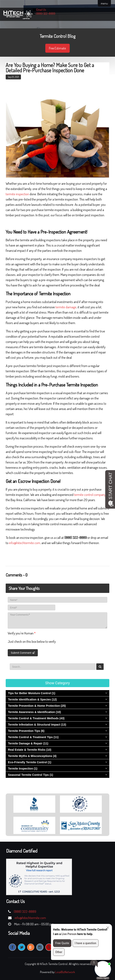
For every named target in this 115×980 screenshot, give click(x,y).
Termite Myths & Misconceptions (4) (32, 756)
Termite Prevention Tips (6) (26, 731)
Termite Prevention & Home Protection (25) (37, 706)
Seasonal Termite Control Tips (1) (30, 775)
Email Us (41, 10)
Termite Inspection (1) (23, 769)
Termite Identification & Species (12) (32, 699)
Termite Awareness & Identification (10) (34, 712)
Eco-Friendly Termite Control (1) (30, 762)
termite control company (90, 495)
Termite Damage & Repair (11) (28, 743)
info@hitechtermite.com (25, 543)
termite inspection (17, 194)
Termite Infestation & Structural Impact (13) (37, 725)
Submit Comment (23, 653)
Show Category (58, 683)
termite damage (66, 307)
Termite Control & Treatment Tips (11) (33, 737)
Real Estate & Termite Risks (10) (30, 750)
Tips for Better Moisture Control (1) (31, 693)
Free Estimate (57, 48)
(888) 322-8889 (46, 13)
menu (104, 3)
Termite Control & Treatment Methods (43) (36, 718)
